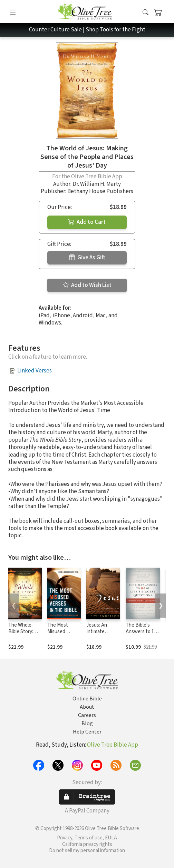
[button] (146, 13)
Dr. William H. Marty (97, 184)
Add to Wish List (87, 285)
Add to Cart (87, 222)
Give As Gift (87, 258)
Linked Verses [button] (35, 371)
